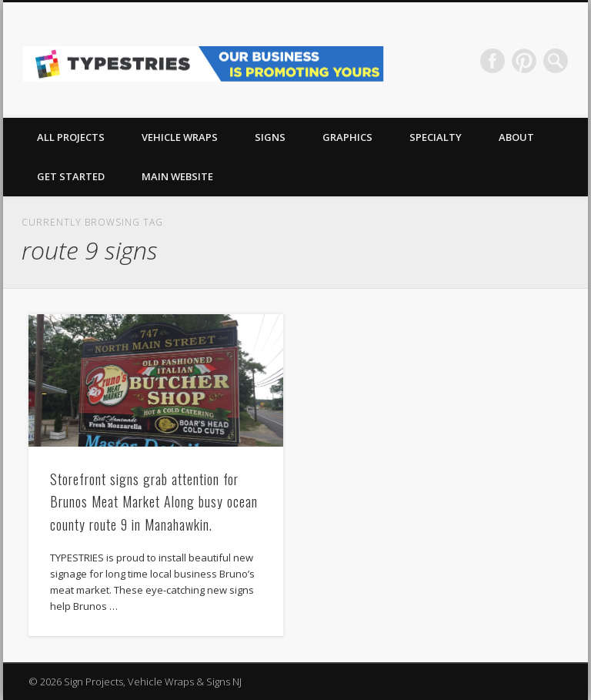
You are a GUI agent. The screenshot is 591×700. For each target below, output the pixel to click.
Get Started (71, 176)
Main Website (177, 176)
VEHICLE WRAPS (180, 137)
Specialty (436, 137)
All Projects (71, 137)
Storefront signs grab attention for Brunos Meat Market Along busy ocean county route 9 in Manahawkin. (154, 501)
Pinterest (524, 61)
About (516, 137)
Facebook (492, 61)
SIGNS (270, 137)
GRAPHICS (347, 137)
